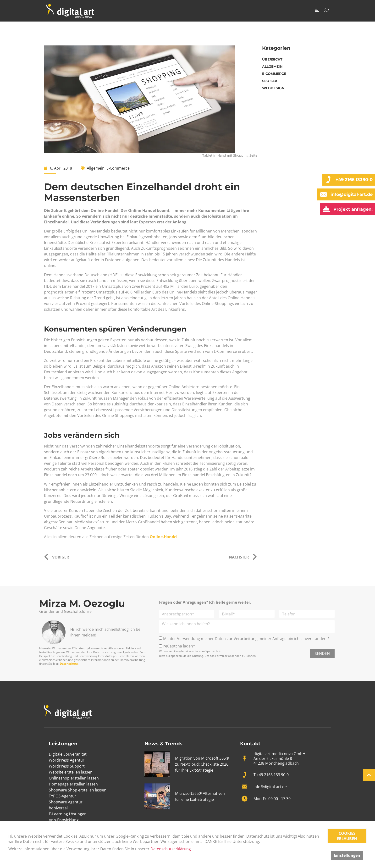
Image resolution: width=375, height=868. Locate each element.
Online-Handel (164, 537)
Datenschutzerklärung (171, 849)
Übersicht (272, 59)
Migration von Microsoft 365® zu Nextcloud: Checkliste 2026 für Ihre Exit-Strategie (202, 764)
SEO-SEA (270, 81)
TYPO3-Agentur (63, 796)
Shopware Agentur (66, 802)
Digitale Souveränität (68, 754)
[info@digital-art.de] (323, 194)
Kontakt (250, 744)
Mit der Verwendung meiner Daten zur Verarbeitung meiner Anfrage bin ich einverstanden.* (246, 639)
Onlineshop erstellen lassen (74, 778)
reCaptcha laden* (179, 646)
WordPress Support (67, 766)
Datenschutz (69, 664)
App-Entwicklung (64, 820)
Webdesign (273, 88)
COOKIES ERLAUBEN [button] (347, 836)
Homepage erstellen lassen (73, 784)
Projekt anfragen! (353, 209)
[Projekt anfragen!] (326, 209)
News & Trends (163, 744)
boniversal (58, 808)
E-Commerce (118, 168)
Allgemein (96, 168)
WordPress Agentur (67, 760)
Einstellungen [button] (347, 855)
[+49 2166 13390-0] (328, 180)
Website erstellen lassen (71, 772)
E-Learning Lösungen (68, 814)
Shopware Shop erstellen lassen (78, 790)
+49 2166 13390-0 (354, 180)
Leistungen (63, 744)
